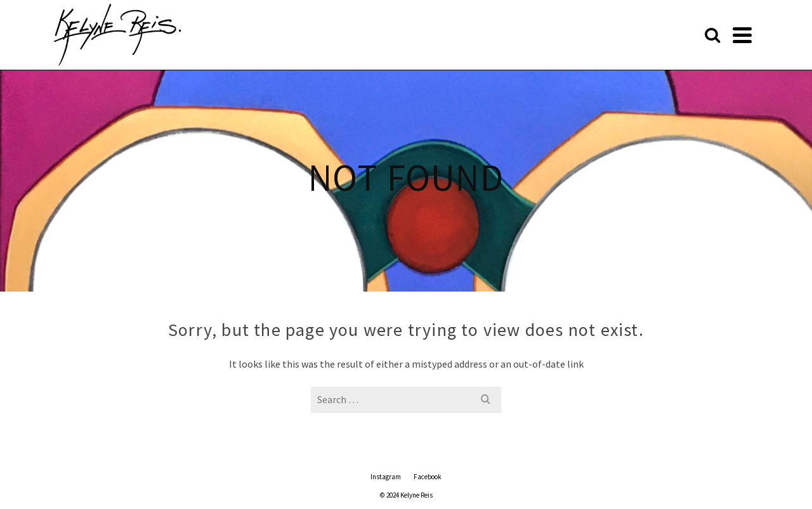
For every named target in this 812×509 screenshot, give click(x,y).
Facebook (428, 477)
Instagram (386, 477)
